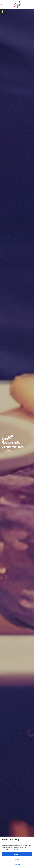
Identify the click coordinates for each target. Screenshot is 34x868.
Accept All (17, 854)
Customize (17, 859)
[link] (2, 11)
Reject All (17, 864)
